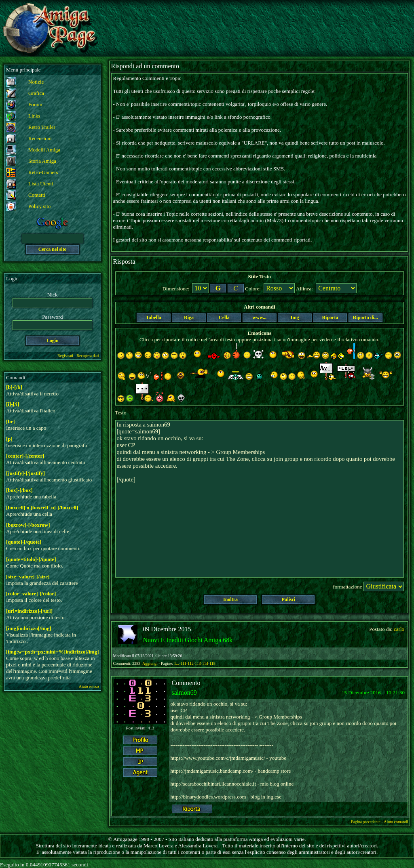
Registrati (65, 356)
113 (198, 663)
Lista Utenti (41, 184)
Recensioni (40, 138)
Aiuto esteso (89, 686)
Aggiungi (150, 663)
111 (183, 663)
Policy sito (39, 206)
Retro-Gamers (43, 172)
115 (212, 663)
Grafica (36, 93)
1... (177, 663)
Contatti (37, 195)
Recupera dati (88, 356)
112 (191, 663)
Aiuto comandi (396, 822)
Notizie (36, 82)
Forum (35, 104)
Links (34, 116)
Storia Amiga (42, 161)
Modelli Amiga (44, 150)
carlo (399, 629)
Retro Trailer (42, 127)
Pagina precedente (366, 822)
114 (205, 663)
